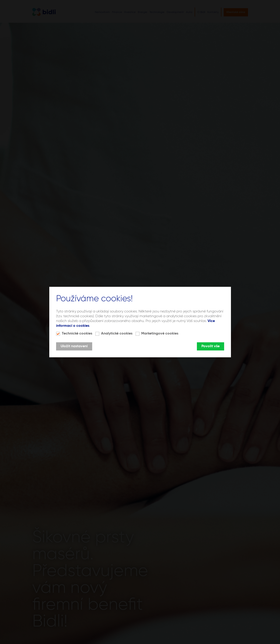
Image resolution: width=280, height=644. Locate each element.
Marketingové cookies (160, 334)
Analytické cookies (117, 334)
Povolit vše (211, 346)
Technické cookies (77, 334)
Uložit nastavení (74, 346)
